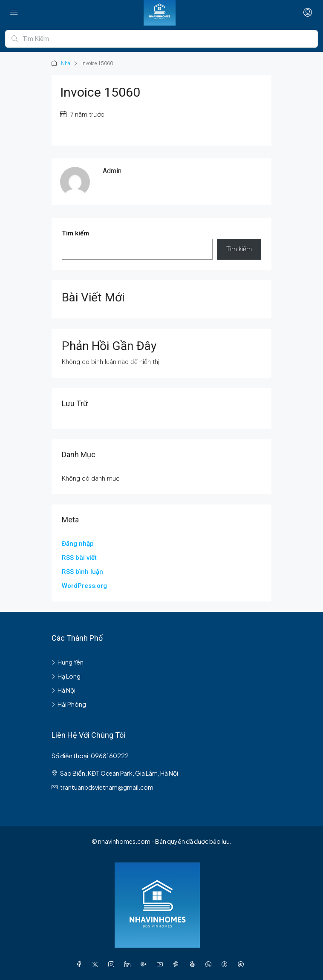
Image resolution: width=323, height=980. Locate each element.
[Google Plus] (145, 964)
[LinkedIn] (129, 964)
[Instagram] (113, 964)
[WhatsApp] (210, 964)
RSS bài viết (79, 558)
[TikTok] (226, 964)
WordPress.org (84, 586)
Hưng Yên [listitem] (68, 662)
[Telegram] (242, 964)
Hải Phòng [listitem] (69, 704)
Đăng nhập (78, 544)
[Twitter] (97, 964)
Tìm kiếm (75, 233)
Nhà (66, 63)
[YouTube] (161, 964)
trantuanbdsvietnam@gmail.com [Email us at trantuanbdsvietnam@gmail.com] (107, 787)
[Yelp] (194, 964)
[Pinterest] (178, 964)
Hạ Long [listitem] (66, 676)
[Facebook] (81, 964)
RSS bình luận (82, 572)
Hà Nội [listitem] (63, 690)
